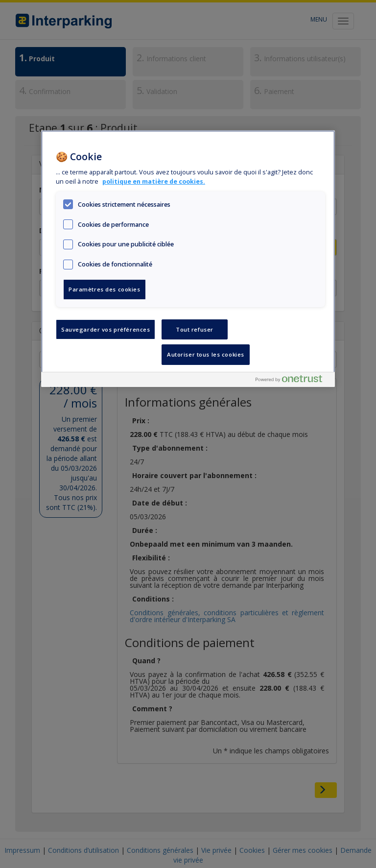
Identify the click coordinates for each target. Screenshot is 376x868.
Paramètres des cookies (105, 289)
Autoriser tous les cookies (206, 354)
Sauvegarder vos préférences (106, 329)
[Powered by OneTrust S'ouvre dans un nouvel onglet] (293, 381)
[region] (188, 259)
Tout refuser (195, 329)
